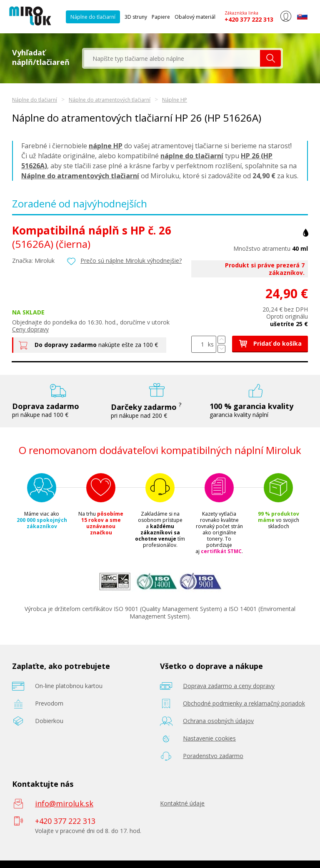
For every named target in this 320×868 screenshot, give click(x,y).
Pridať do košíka (270, 343)
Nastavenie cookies (209, 738)
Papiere (161, 17)
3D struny (136, 17)
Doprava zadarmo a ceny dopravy (229, 686)
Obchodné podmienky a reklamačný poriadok (244, 703)
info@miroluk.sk (64, 803)
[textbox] (172, 58)
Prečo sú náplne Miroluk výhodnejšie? (131, 261)
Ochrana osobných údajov (218, 721)
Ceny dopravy (30, 329)
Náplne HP (175, 100)
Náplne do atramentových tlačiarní (110, 100)
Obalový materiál (195, 17)
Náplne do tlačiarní (93, 17)
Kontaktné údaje (182, 803)
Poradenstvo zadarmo (213, 756)
